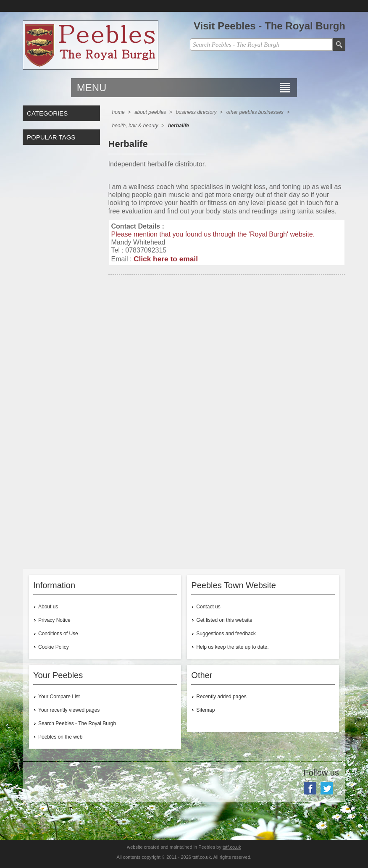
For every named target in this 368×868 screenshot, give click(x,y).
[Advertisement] (227, 355)
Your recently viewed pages (69, 710)
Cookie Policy (54, 647)
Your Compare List (59, 697)
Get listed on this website (224, 620)
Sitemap (205, 710)
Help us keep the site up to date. (232, 647)
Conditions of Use (58, 634)
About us (48, 607)
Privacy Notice (54, 620)
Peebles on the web (60, 737)
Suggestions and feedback (226, 634)
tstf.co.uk (232, 847)
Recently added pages (221, 697)
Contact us (208, 607)
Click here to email (166, 259)
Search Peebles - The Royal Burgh (77, 723)
